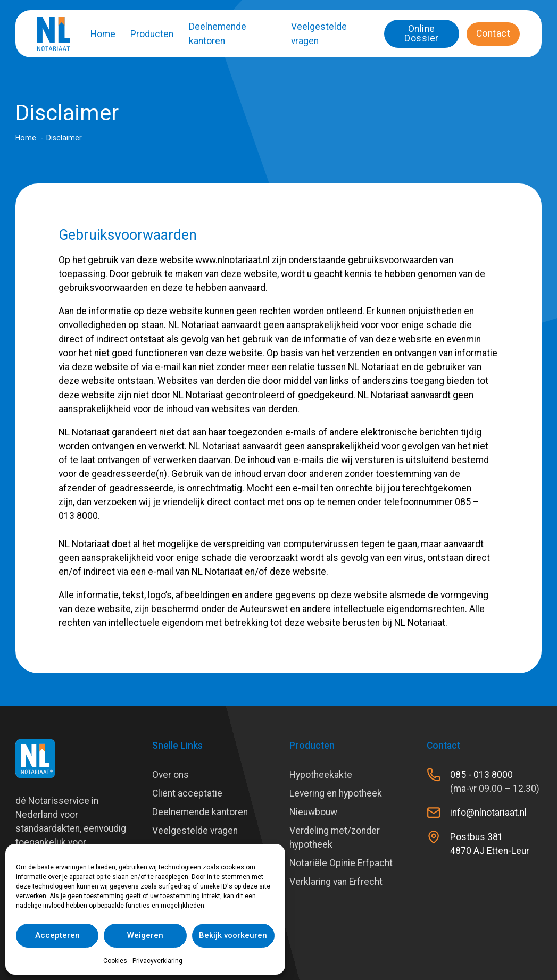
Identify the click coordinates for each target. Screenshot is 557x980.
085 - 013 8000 (481, 775)
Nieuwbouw (313, 812)
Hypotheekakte (321, 775)
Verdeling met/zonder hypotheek (335, 837)
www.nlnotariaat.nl (232, 260)
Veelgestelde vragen (319, 33)
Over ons (171, 775)
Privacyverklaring (157, 961)
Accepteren (57, 935)
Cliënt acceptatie (187, 793)
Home (103, 34)
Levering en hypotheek (336, 793)
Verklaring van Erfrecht (336, 882)
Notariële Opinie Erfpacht (341, 863)
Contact (493, 33)
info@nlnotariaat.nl (488, 813)
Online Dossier (422, 33)
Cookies (115, 961)
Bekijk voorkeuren (233, 935)
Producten (152, 34)
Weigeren (145, 935)
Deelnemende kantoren (218, 33)
